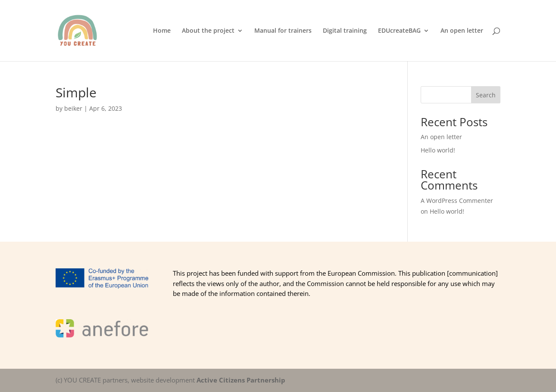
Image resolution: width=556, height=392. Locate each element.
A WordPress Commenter (457, 201)
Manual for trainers (283, 31)
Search (486, 95)
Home (162, 31)
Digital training (345, 31)
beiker (73, 108)
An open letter (462, 31)
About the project (208, 31)
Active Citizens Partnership (241, 380)
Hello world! (438, 150)
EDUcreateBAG (399, 31)
